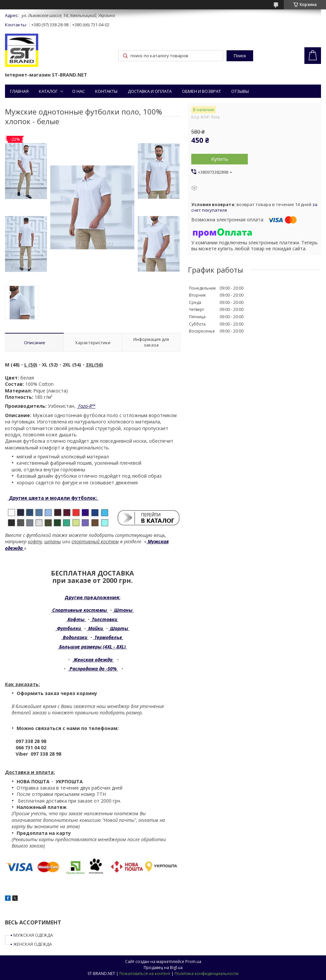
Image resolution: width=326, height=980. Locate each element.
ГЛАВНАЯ (19, 91)
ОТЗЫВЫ (240, 91)
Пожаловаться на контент (145, 974)
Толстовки (104, 619)
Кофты (76, 619)
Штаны (123, 610)
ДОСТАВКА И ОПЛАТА (150, 91)
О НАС (79, 91)
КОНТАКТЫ (106, 91)
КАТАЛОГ (48, 91)
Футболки (69, 628)
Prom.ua (193, 962)
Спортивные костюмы (80, 610)
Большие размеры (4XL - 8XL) (92, 647)
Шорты (119, 628)
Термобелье (108, 637)
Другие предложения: (92, 597)
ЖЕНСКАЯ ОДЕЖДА (33, 944)
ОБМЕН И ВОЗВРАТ (201, 91)
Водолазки (75, 637)
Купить (220, 159)
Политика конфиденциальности (207, 974)
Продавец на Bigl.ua (163, 968)
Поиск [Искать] (240, 56)
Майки (95, 628)
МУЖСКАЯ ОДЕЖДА (33, 935)
